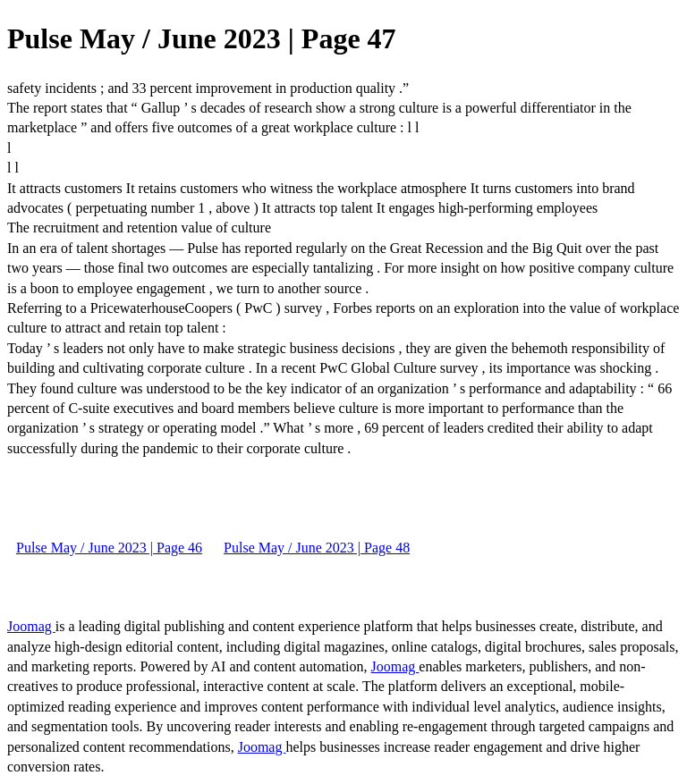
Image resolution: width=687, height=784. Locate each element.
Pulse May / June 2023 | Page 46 (109, 548)
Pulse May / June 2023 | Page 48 (317, 548)
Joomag (31, 626)
